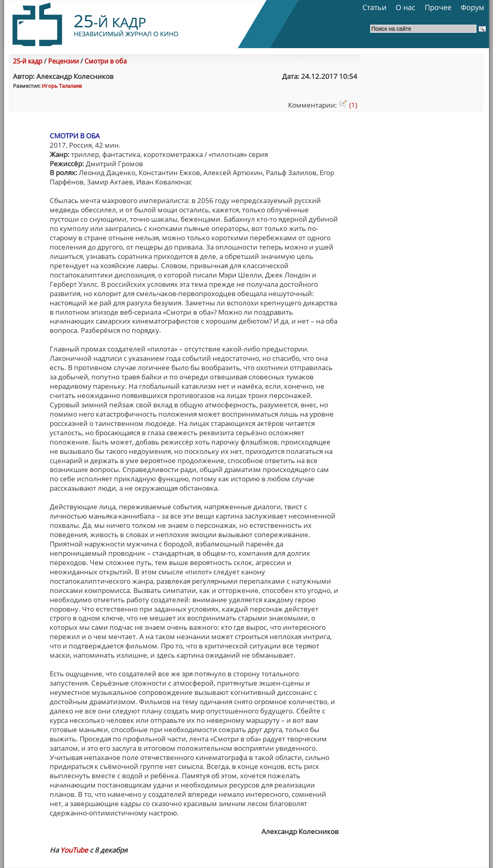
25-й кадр (28, 61)
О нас (406, 7)
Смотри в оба (106, 61)
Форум (472, 7)
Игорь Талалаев (62, 86)
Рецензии (63, 61)
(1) (348, 105)
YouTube (74, 850)
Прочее (438, 7)
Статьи (374, 7)
